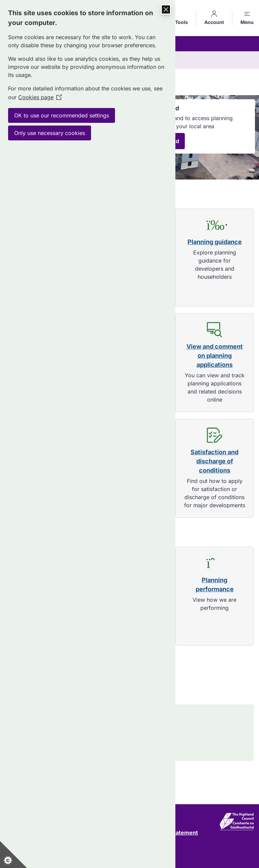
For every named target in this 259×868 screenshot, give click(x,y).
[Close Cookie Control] (166, 9)
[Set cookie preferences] (13, 855)
